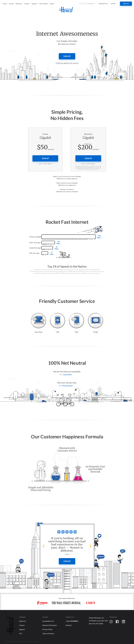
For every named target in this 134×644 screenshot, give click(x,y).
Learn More (67, 375)
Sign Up (67, 561)
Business (19, 4)
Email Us (69, 625)
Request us (103, 4)
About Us (23, 621)
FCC (21, 633)
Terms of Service (48, 633)
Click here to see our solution (67, 191)
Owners (27, 4)
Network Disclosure (50, 625)
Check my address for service (67, 63)
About (11, 4)
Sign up (126, 4)
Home (5, 4)
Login (113, 4)
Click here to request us (67, 185)
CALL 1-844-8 (88, 4)
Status (52, 4)
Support (34, 4)
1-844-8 (72, 621)
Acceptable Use (48, 621)
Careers (22, 625)
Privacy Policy (47, 629)
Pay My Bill (43, 4)
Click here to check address (67, 179)
